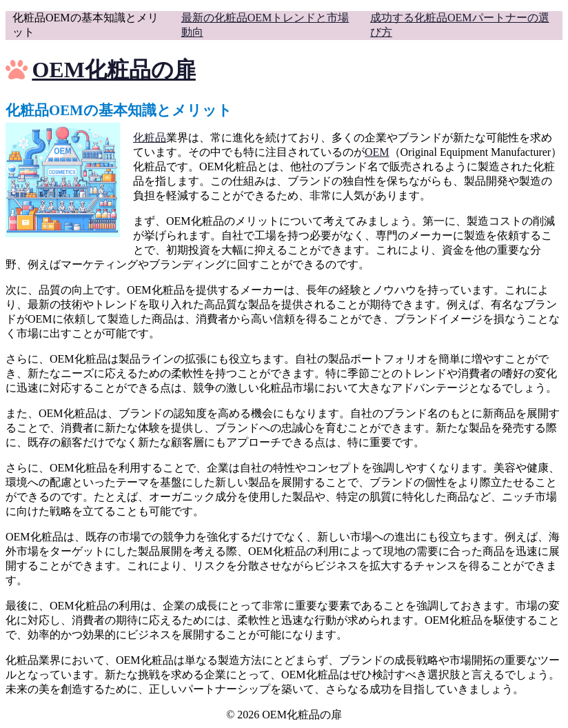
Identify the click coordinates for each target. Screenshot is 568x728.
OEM (377, 152)
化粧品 (150, 138)
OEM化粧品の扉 (113, 70)
